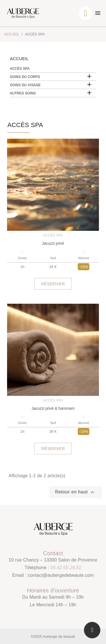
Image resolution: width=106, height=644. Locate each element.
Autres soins (23, 93)
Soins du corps (25, 77)
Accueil (19, 59)
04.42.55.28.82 (66, 568)
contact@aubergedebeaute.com (61, 575)
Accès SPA (20, 69)
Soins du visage (25, 85)
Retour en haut (75, 492)
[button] (53, 284)
